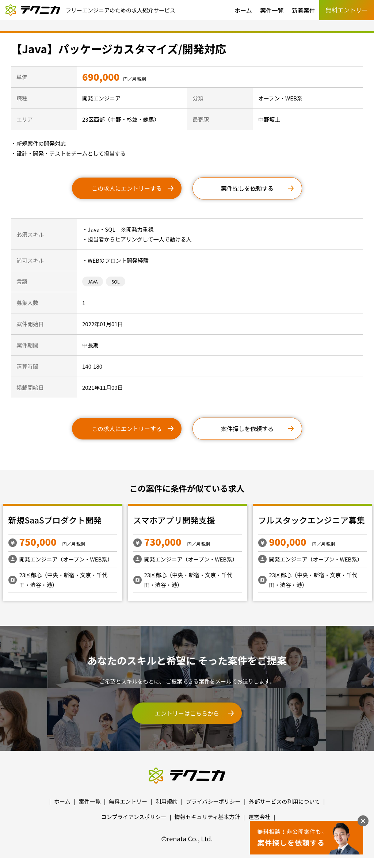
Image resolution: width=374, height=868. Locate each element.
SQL (116, 281)
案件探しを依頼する (247, 188)
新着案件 (304, 10)
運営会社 (259, 817)
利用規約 (167, 801)
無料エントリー (128, 801)
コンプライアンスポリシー (134, 817)
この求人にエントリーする (127, 188)
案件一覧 (272, 10)
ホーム (243, 10)
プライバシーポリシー (213, 801)
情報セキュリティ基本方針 (207, 817)
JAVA (93, 281)
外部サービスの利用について (284, 801)
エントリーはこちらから (187, 713)
